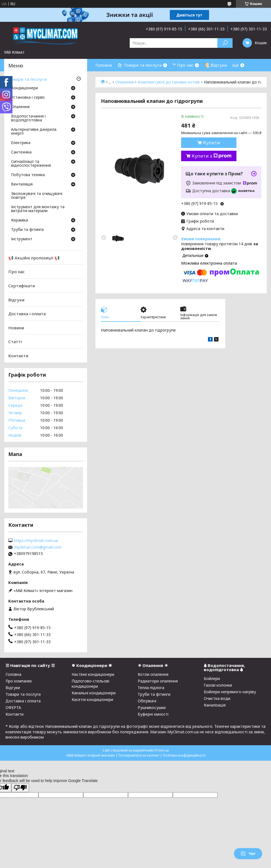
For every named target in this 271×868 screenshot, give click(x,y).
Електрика (21, 143)
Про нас (17, 272)
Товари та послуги (27, 79)
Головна (104, 65)
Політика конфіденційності (184, 755)
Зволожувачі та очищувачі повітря (37, 196)
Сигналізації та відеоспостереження (31, 164)
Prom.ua (162, 750)
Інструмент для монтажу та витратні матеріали (38, 209)
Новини (16, 328)
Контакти (18, 356)
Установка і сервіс (28, 98)
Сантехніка (21, 152)
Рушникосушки (152, 707)
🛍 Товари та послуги (140, 65)
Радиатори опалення (158, 681)
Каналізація (215, 705)
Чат (248, 854)
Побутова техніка (28, 175)
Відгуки (16, 299)
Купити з (212, 156)
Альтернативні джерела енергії (34, 132)
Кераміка (19, 220)
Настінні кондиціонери (93, 674)
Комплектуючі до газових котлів (169, 82)
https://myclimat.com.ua (36, 541)
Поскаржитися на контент (139, 755)
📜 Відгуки (216, 65)
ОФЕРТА (13, 707)
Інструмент (22, 239)
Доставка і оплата (27, 314)
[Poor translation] (20, 788)
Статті (15, 342)
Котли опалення (153, 674)
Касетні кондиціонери (92, 699)
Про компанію (19, 681)
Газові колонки (218, 685)
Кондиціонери (24, 88)
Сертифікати (22, 286)
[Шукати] (225, 43)
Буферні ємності (153, 714)
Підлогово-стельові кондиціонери (90, 684)
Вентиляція (22, 184)
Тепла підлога (151, 688)
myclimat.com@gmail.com (38, 547)
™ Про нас (183, 65)
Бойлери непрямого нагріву (230, 692)
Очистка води (217, 698)
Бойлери (212, 678)
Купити (212, 143)
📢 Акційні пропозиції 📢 (34, 258)
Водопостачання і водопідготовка (28, 118)
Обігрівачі (147, 701)
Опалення (125, 82)
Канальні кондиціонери (94, 693)
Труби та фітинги (27, 230)
